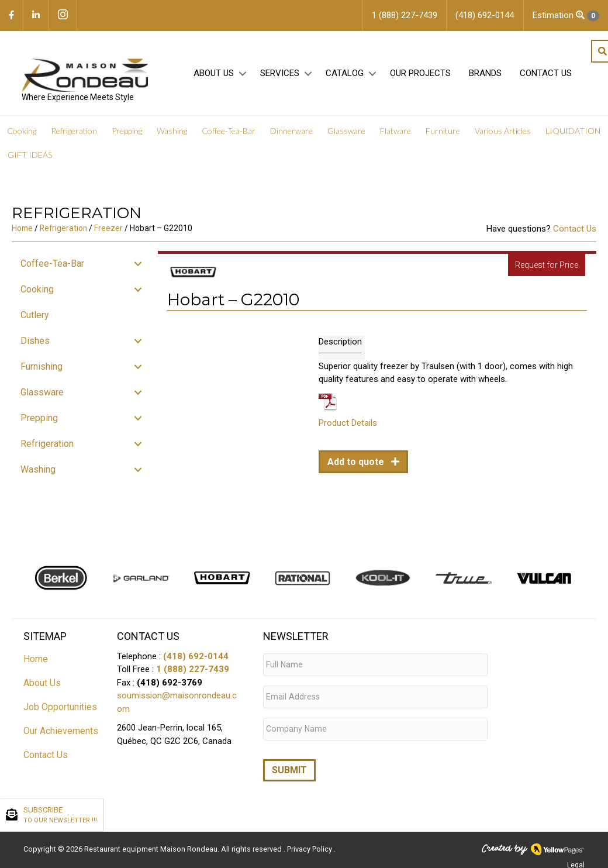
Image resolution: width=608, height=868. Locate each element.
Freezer (108, 232)
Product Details (348, 426)
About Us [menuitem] (212, 77)
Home (22, 232)
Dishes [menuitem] (35, 344)
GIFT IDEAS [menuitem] (30, 158)
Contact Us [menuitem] (544, 77)
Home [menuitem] (36, 662)
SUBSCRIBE (60, 815)
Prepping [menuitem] (127, 134)
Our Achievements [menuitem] (61, 734)
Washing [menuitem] (172, 134)
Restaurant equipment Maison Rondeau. (152, 843)
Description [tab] (340, 345)
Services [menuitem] (278, 77)
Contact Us (575, 232)
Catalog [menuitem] (343, 77)
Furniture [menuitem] (443, 134)
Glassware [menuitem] (346, 134)
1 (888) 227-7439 (193, 673)
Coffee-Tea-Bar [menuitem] (229, 134)
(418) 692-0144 (196, 660)
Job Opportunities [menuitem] (60, 710)
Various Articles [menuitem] (503, 134)
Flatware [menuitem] (395, 134)
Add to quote (357, 465)
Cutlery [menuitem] (35, 318)
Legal (576, 859)
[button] (241, 77)
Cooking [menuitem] (22, 134)
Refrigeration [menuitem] (74, 134)
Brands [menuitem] (483, 77)
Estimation (566, 15)
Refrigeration (63, 232)
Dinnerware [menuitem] (291, 134)
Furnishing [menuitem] (42, 370)
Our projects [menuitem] (419, 77)
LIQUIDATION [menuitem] (573, 134)
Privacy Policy (310, 843)
